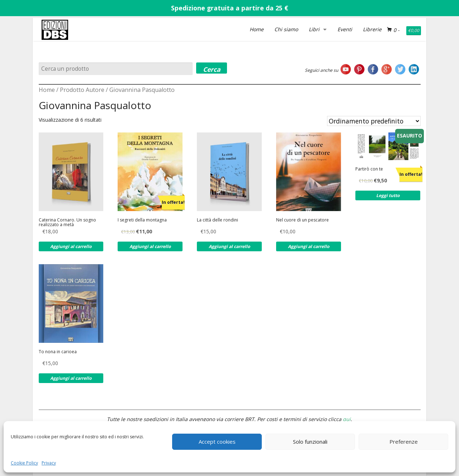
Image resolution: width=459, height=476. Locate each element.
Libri (314, 29)
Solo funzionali (310, 442)
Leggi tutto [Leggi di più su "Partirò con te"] (388, 195)
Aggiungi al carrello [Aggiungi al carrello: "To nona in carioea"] (71, 378)
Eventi (345, 29)
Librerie (372, 29)
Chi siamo (286, 29)
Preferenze (404, 442)
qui (347, 419)
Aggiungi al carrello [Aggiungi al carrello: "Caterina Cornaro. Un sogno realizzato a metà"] (71, 246)
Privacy (49, 463)
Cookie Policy (24, 463)
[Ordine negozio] (374, 121)
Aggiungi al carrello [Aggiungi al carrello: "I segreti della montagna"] (150, 246)
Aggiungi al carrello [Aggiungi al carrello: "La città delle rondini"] (229, 246)
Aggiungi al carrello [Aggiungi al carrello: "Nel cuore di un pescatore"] (309, 246)
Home (257, 29)
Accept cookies (217, 442)
